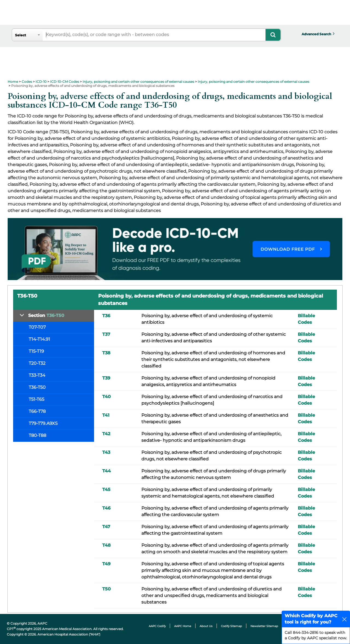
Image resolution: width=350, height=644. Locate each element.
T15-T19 (36, 351)
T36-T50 (37, 387)
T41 (106, 415)
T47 (106, 527)
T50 (107, 589)
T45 (106, 489)
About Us (206, 626)
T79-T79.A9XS (43, 423)
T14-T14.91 (39, 339)
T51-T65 (37, 399)
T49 (106, 564)
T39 (106, 378)
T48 (107, 545)
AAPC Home (183, 626)
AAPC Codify (157, 626)
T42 (106, 434)
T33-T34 (37, 375)
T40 (107, 397)
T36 (106, 316)
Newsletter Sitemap (264, 626)
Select (21, 35)
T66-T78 (37, 411)
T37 (106, 334)
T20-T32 (37, 363)
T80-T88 (37, 435)
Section (46, 315)
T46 (106, 508)
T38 (106, 353)
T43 (106, 452)
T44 (107, 471)
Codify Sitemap (231, 626)
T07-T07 (37, 327)
